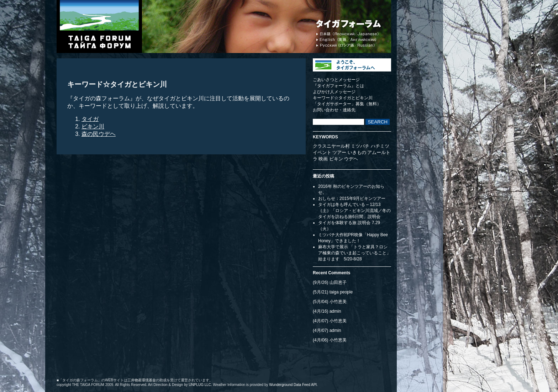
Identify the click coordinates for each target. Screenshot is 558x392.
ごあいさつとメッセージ (336, 80)
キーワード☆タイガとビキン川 (343, 98)
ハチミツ (380, 146)
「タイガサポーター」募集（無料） (347, 104)
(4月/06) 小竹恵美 (330, 340)
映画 (323, 159)
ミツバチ (360, 146)
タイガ (90, 119)
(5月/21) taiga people (333, 292)
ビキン (336, 159)
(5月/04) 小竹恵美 (330, 302)
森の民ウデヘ (99, 134)
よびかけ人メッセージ (334, 92)
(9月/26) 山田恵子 (330, 282)
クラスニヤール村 (331, 146)
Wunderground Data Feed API (293, 385)
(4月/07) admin (327, 330)
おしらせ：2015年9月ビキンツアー (352, 198)
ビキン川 (93, 126)
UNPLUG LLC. (200, 385)
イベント (322, 152)
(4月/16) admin (327, 311)
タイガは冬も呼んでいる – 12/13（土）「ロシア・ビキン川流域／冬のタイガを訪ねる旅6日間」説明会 (354, 211)
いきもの (357, 152)
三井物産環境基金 (142, 380)
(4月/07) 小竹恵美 (330, 321)
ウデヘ (351, 159)
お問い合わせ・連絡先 (334, 110)
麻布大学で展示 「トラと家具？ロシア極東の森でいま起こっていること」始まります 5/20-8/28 (354, 253)
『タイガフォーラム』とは (338, 86)
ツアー (339, 152)
